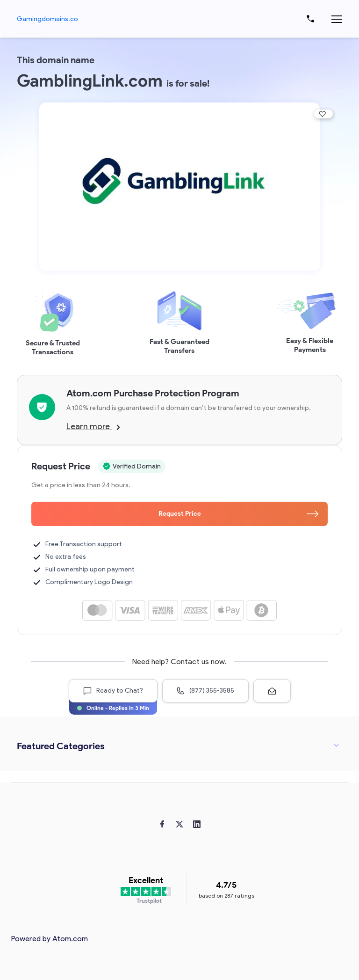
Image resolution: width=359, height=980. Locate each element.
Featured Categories (61, 746)
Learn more (93, 426)
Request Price (239, 514)
